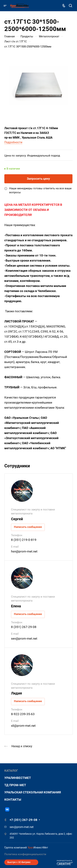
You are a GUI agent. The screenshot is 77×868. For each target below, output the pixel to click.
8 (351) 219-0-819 (24, 540)
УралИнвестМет (18, 778)
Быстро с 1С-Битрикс (19, 862)
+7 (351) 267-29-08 (23, 820)
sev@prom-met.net (24, 639)
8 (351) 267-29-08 (24, 627)
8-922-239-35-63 (23, 714)
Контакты (13, 800)
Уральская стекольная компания (33, 792)
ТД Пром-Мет (15, 785)
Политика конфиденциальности (25, 854)
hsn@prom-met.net (24, 551)
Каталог (11, 771)
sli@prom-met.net (23, 726)
